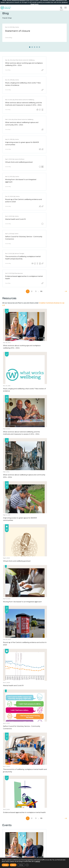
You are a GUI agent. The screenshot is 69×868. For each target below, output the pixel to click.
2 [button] (32, 47)
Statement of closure (18, 31)
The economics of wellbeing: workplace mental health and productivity (16, 177)
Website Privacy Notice (10, 816)
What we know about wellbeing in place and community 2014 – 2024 (51, 91)
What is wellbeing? (9, 827)
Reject (13, 865)
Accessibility (6, 819)
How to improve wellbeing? (12, 835)
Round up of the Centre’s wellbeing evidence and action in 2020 (51, 135)
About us (5, 814)
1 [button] (30, 47)
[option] (34, 33)
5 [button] (39, 47)
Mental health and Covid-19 (15, 155)
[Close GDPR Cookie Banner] (27, 865)
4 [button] (37, 47)
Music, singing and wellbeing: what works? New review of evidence (49, 65)
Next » (66, 192)
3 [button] (35, 47)
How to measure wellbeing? (12, 833)
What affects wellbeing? (11, 830)
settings (38, 862)
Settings (21, 865)
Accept (5, 865)
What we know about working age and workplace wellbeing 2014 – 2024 (17, 67)
